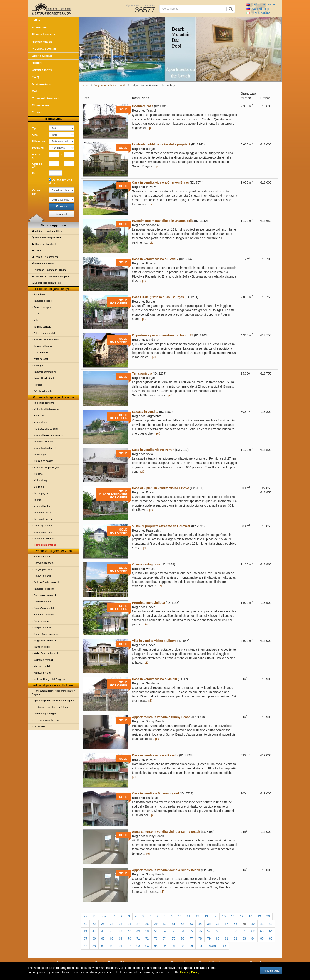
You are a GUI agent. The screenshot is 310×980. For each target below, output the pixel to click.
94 (147, 946)
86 (271, 938)
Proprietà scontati (44, 49)
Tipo (35, 128)
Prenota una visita (43, 263)
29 (156, 924)
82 (235, 938)
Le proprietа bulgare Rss (46, 283)
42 (271, 924)
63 (262, 931)
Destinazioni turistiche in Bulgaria (52, 707)
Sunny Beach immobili (46, 634)
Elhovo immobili (42, 576)
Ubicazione (39, 141)
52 (165, 931)
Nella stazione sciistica (46, 429)
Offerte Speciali (42, 56)
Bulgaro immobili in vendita (139, 5)
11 (189, 916)
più (151, 128)
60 (235, 931)
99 (191, 946)
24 (112, 924)
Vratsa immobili (42, 666)
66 (94, 938)
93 (138, 946)
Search (61, 206)
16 (233, 916)
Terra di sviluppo (43, 307)
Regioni (37, 63)
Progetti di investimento (46, 339)
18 (250, 916)
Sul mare (39, 416)
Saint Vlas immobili (44, 608)
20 (268, 916)
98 (182, 946)
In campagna (41, 493)
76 (182, 938)
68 (112, 938)
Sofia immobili (41, 621)
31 (174, 924)
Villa (36, 320)
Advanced (61, 214)
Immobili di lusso (43, 301)
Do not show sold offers (60, 181)
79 (209, 938)
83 (244, 938)
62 (253, 931)
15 (224, 916)
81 (227, 938)
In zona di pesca (43, 513)
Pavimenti (38, 148)
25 (121, 924)
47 (121, 931)
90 (112, 946)
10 (180, 916)
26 (129, 924)
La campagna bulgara (45, 714)
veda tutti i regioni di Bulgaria (49, 679)
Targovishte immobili (45, 641)
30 (165, 924)
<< (86, 916)
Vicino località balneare (46, 409)
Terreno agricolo (43, 327)
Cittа (35, 135)
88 (94, 946)
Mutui (36, 91)
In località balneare (44, 403)
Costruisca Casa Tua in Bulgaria (50, 276)
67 (103, 938)
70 (129, 938)
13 (206, 916)
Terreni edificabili (43, 346)
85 (262, 938)
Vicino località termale (46, 448)
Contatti (37, 112)
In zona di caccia (43, 519)
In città (37, 500)
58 (218, 931)
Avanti (213, 946)
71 (138, 938)
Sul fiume (39, 487)
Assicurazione (41, 84)
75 (174, 938)
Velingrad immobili (44, 660)
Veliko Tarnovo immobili (46, 653)
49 (138, 931)
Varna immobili (42, 647)
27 (138, 924)
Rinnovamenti (41, 105)
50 (147, 931)
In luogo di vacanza (44, 538)
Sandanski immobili (44, 615)
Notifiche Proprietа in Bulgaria (49, 270)
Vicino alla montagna (45, 545)
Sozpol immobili (42, 627)
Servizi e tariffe (42, 70)
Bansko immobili (43, 557)
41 (262, 924)
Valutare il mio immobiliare (47, 231)
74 (165, 938)
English (261, 4)
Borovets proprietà (44, 563)
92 (129, 946)
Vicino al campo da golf (46, 467)
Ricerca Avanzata (43, 34)
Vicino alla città (42, 506)
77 (191, 938)
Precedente (101, 916)
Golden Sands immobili (46, 582)
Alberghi (38, 365)
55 (191, 931)
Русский (258, 9)
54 (182, 931)
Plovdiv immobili (43, 602)
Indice (36, 20)
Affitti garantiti (41, 359)
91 (121, 946)
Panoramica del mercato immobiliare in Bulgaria (54, 692)
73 (156, 938)
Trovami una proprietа (45, 257)
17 (242, 916)
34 (200, 924)
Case (37, 314)
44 (94, 931)
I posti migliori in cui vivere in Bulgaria (54, 701)
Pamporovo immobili (45, 595)
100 (201, 946)
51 (156, 931)
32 (182, 924)
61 (244, 931)
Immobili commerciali (45, 372)
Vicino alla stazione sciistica (49, 435)
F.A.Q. (36, 77)
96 (165, 946)
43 (85, 931)
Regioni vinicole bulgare (47, 720)
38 (235, 924)
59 (227, 931)
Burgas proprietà (43, 569)
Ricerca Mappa (42, 42)
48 (129, 931)
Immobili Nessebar (44, 589)
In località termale (43, 442)
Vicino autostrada (43, 532)
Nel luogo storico (43, 525)
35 (209, 924)
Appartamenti (41, 294)
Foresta (38, 385)
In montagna (41, 455)
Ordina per (36, 192)
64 (271, 931)
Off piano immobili (44, 391)
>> (224, 946)
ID (33, 173)
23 (103, 924)
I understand (271, 970)
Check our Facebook (44, 244)
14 (215, 916)
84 (253, 938)
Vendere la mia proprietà (46, 237)
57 (209, 931)
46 (112, 931)
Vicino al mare (42, 422)
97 (174, 946)
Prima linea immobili (45, 333)
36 (218, 924)
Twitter (37, 251)
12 (197, 916)
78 (200, 938)
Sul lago (38, 474)
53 (174, 931)
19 (259, 916)
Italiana (258, 13)
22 (94, 924)
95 (156, 946)
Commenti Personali (45, 98)
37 (227, 924)
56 (200, 931)
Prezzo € (36, 156)
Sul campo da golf (44, 461)
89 (103, 946)
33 (191, 924)
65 (85, 938)
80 (218, 938)
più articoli (39, 726)
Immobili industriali (44, 378)
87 (85, 946)
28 (147, 924)
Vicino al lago (41, 480)
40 (253, 924)
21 (85, 924)
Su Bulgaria (40, 28)
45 (103, 931)
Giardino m (37, 166)
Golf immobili (41, 353)
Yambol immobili (43, 673)
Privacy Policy (190, 972)
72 (147, 938)
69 (121, 938)
